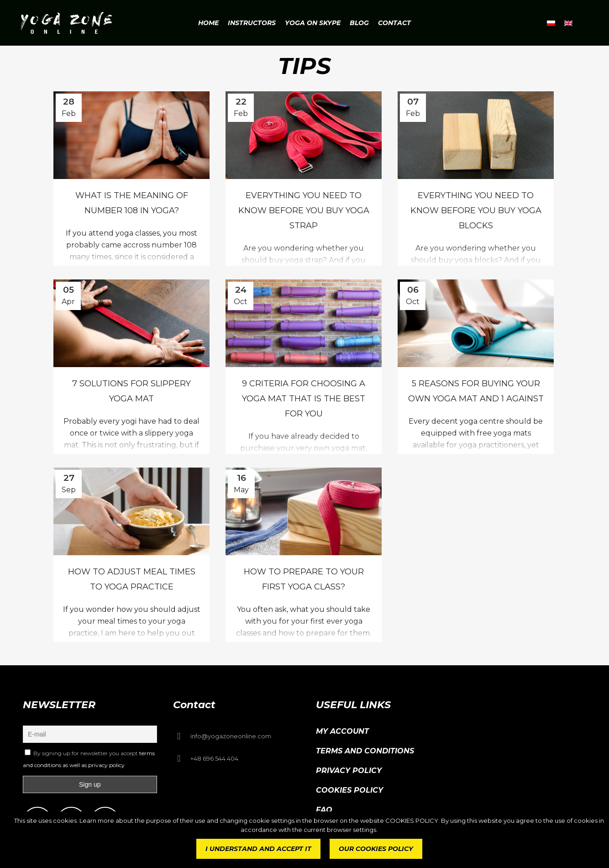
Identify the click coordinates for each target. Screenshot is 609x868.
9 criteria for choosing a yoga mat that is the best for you (304, 399)
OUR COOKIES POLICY (376, 849)
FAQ (324, 810)
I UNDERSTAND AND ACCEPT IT (258, 849)
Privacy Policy (349, 771)
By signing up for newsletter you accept (89, 759)
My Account (342, 731)
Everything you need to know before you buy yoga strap (304, 210)
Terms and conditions (365, 751)
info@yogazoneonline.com (231, 736)
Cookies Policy (349, 790)
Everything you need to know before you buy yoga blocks (476, 210)
